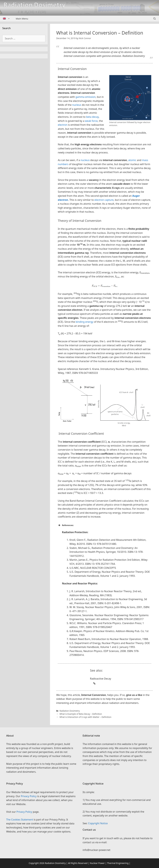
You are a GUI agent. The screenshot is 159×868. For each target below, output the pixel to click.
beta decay (92, 117)
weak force (91, 121)
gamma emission (86, 97)
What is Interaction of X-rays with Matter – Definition (85, 717)
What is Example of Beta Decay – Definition (81, 714)
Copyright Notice (98, 823)
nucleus (77, 105)
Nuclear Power (97, 863)
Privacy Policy (29, 796)
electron (63, 125)
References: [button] (66, 525)
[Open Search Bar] (155, 19)
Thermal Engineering (118, 863)
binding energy (84, 322)
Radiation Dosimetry (70, 711)
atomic (132, 160)
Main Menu (22, 19)
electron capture (104, 200)
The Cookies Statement (20, 820)
